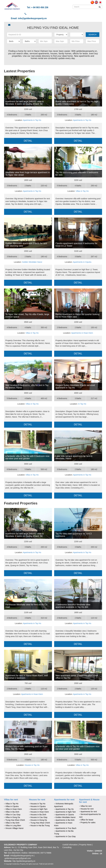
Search (92, 35)
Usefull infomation (70, 845)
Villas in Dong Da (13, 817)
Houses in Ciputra (38, 806)
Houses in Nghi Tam (39, 809)
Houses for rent (37, 800)
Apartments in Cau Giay (66, 836)
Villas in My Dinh (12, 823)
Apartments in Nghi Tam (66, 812)
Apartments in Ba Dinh (65, 820)
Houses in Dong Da (39, 820)
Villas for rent (11, 800)
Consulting (67, 847)
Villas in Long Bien (13, 825)
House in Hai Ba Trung (40, 825)
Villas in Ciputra (12, 806)
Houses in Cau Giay (39, 817)
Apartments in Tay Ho (32, 120)
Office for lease (87, 820)
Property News (85, 845)
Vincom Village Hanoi (14, 828)
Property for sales (88, 822)
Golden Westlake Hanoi (32, 262)
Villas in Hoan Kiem (14, 809)
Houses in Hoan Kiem (40, 812)
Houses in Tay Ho (32, 765)
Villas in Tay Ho (82, 191)
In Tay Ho (82, 404)
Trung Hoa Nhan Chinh (15, 820)
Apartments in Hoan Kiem (82, 333)
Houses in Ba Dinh (38, 815)
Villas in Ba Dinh (12, 812)
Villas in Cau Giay (13, 815)
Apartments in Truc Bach (66, 828)
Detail (28, 141)
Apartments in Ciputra (82, 262)
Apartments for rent (64, 800)
